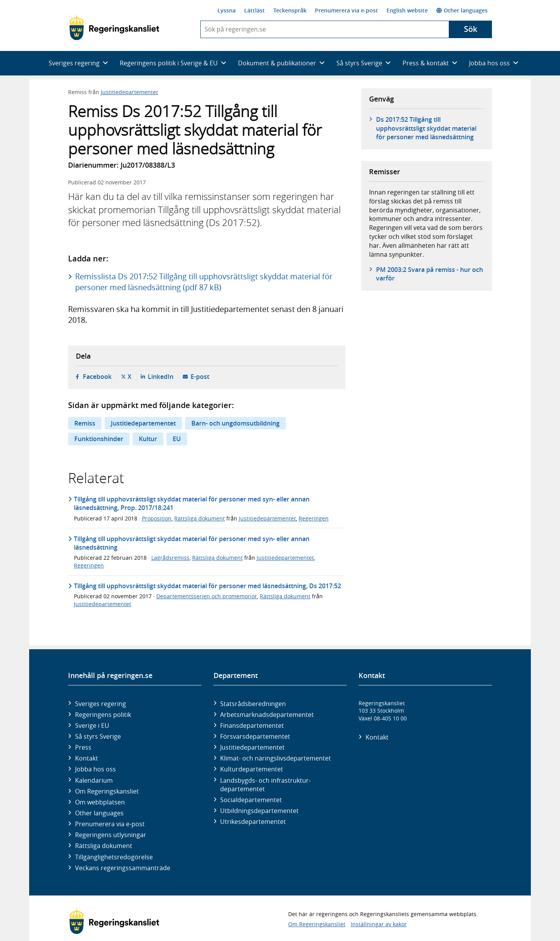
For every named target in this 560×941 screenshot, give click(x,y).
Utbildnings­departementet (259, 811)
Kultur (148, 439)
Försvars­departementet (255, 736)
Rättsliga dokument (199, 518)
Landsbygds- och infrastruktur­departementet (265, 785)
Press (83, 747)
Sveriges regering (101, 704)
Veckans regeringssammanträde (123, 868)
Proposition (157, 518)
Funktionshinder (99, 439)
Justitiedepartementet (129, 92)
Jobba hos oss (95, 769)
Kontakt (87, 758)
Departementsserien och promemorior (207, 596)
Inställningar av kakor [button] (379, 924)
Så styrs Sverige (98, 736)
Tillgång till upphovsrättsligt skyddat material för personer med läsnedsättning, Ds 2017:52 (207, 586)
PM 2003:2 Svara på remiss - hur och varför (430, 274)
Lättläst (255, 10)
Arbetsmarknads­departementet (267, 715)
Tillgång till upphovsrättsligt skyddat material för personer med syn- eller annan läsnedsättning (192, 543)
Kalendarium (94, 780)
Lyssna (227, 10)
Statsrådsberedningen (253, 704)
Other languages (462, 10)
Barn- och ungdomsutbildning (235, 423)
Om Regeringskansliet (107, 791)
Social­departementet (251, 800)
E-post (200, 377)
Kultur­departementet (252, 769)
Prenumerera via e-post (346, 10)
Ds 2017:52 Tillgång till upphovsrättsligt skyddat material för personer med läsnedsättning (426, 128)
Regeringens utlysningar (111, 835)
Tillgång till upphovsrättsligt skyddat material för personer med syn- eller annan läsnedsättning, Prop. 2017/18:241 (192, 503)
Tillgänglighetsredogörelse (114, 857)
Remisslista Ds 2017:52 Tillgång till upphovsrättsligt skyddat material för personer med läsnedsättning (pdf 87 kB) (204, 282)
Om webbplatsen (100, 802)
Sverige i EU (92, 725)
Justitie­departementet (252, 747)
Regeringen (314, 518)
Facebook (97, 377)
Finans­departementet (252, 725)
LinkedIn (161, 377)
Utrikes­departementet (253, 822)
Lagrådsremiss (170, 558)
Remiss (85, 423)
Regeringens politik (103, 715)
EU (177, 439)
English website (407, 10)
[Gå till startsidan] (114, 28)
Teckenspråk (290, 10)
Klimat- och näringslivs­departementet (276, 758)
